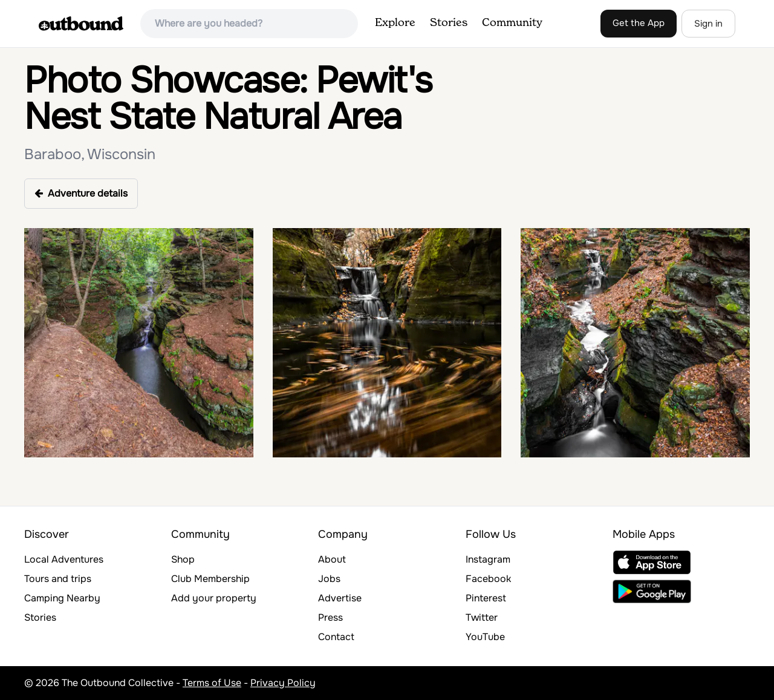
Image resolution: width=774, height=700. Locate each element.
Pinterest (486, 598)
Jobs (329, 579)
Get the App (639, 23)
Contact (336, 637)
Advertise (340, 598)
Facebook (488, 579)
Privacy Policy (283, 683)
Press (330, 617)
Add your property (214, 598)
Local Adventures (64, 559)
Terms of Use (212, 683)
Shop (183, 559)
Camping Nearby (62, 598)
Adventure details (81, 193)
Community (512, 23)
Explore (395, 23)
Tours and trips (58, 579)
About (332, 559)
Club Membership (210, 579)
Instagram (488, 559)
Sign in (708, 24)
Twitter (482, 617)
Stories (449, 23)
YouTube (485, 637)
